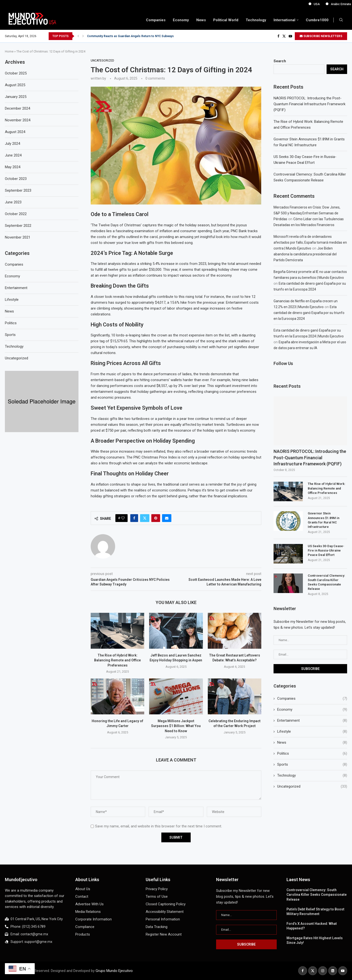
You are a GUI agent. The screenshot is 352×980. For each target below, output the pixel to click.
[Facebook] (278, 36)
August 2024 (15, 132)
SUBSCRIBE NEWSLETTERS (321, 36)
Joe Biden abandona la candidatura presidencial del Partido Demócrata (305, 254)
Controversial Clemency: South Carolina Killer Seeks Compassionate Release (326, 582)
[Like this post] (123, 518)
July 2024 (12, 144)
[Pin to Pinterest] (156, 518)
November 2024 (18, 120)
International (284, 20)
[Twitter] (284, 36)
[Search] (341, 20)
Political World (226, 20)
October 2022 (16, 214)
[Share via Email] (167, 518)
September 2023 (18, 190)
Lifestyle (312, 732)
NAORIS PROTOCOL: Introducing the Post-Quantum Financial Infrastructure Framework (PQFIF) (309, 104)
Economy (181, 20)
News (201, 20)
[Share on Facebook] (134, 518)
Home (9, 51)
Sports (312, 765)
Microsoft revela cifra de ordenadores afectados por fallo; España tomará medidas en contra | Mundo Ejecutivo (310, 242)
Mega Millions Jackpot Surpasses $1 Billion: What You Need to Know (176, 726)
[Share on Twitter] (145, 518)
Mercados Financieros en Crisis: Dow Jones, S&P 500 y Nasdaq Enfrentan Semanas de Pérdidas (307, 213)
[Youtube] (290, 36)
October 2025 (16, 73)
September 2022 (18, 226)
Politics (312, 754)
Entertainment (312, 721)
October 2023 (16, 179)
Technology (256, 20)
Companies (156, 20)
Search (280, 61)
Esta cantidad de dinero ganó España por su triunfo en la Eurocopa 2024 (309, 313)
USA (334, 4)
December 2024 (17, 108)
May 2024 (13, 167)
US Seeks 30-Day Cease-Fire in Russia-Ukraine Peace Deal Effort (326, 550)
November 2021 (18, 237)
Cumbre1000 (317, 20)
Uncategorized (312, 787)
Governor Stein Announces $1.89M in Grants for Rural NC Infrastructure (324, 520)
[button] (78, 36)
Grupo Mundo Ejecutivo (114, 971)
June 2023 (13, 202)
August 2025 (15, 85)
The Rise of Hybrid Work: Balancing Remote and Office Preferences (117, 660)
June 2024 (13, 155)
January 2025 (16, 97)
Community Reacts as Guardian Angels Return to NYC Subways (130, 36)
